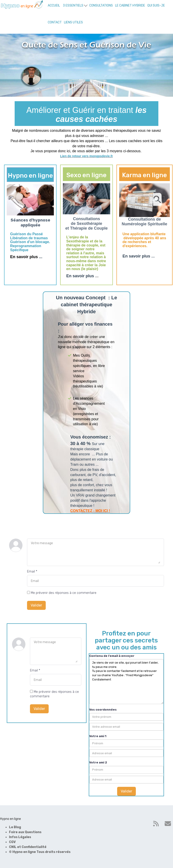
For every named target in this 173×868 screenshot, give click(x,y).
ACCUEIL (54, 6)
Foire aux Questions (25, 832)
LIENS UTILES (73, 22)
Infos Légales (20, 837)
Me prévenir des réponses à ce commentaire (62, 593)
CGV (12, 842)
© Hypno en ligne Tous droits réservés (40, 852)
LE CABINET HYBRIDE (130, 6)
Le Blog (15, 827)
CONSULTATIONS (101, 6)
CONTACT (55, 22)
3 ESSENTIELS (75, 5)
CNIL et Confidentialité (28, 847)
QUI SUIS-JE (156, 6)
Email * (32, 572)
